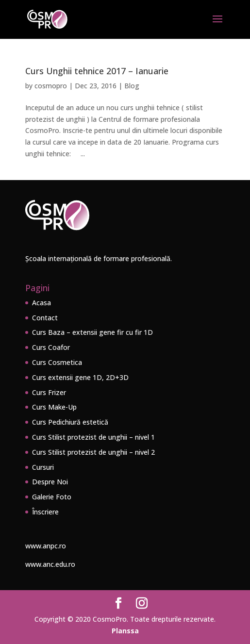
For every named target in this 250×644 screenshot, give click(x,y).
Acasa (42, 303)
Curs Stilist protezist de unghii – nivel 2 (93, 452)
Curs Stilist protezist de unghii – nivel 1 (93, 437)
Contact (45, 318)
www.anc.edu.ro (50, 564)
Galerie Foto (52, 497)
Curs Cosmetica (57, 362)
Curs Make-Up (54, 407)
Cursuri (43, 467)
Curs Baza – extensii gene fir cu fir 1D (92, 332)
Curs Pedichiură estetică (70, 422)
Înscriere (45, 512)
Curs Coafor (51, 347)
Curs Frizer (49, 392)
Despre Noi (50, 482)
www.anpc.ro (46, 546)
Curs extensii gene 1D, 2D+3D (80, 377)
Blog (132, 86)
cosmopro (51, 86)
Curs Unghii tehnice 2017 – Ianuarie (97, 71)
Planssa (125, 631)
